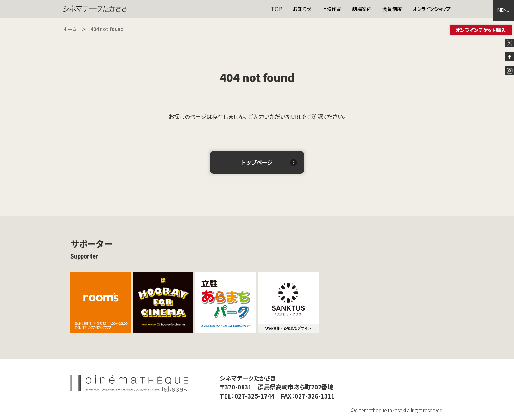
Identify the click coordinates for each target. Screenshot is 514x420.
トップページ (257, 162)
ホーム (70, 29)
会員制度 (392, 9)
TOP (277, 9)
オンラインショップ (432, 9)
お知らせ (302, 9)
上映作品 (332, 9)
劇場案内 (362, 9)
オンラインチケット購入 (481, 30)
